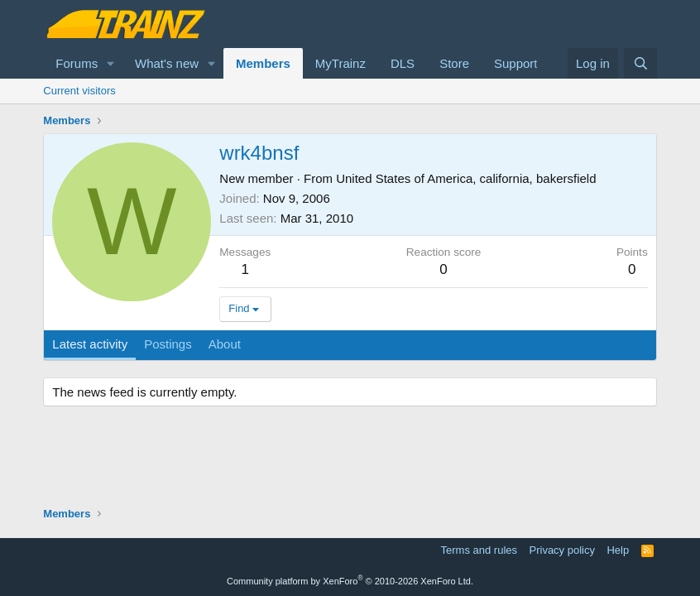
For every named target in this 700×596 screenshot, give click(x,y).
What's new (167, 63)
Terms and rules (479, 550)
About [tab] (225, 344)
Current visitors (79, 91)
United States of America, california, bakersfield (466, 178)
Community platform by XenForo (350, 581)
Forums (77, 63)
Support (516, 63)
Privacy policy (562, 550)
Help (618, 550)
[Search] (640, 63)
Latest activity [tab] (90, 344)
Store (454, 63)
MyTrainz (340, 63)
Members (263, 63)
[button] (111, 63)
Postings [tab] (168, 344)
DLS (403, 63)
